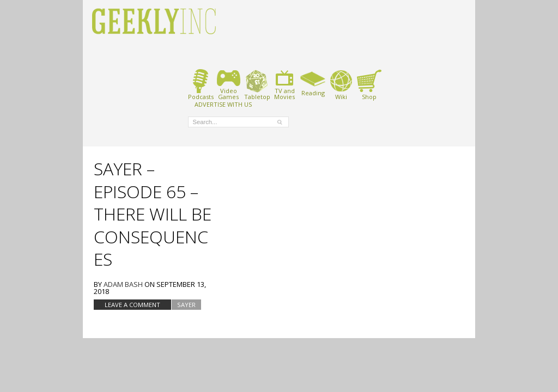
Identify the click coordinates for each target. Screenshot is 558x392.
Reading (313, 83)
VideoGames (229, 85)
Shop (369, 85)
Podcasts (201, 85)
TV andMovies (284, 85)
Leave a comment (132, 305)
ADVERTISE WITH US (223, 104)
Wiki (341, 85)
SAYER (186, 305)
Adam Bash (123, 284)
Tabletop (257, 85)
